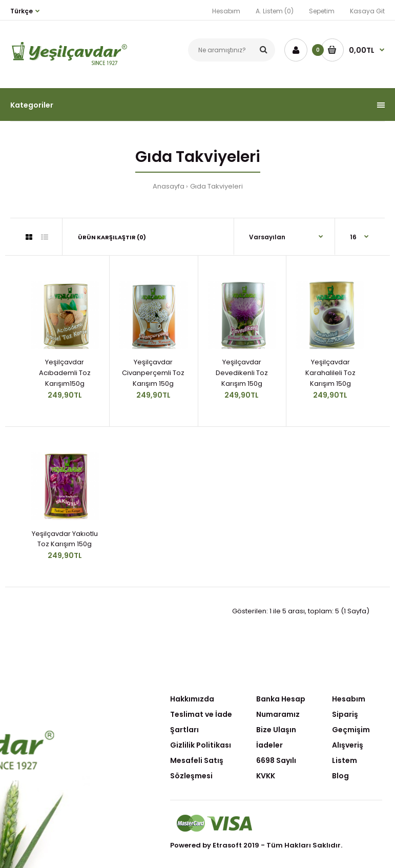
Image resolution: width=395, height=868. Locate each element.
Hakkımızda (192, 699)
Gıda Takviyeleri (216, 186)
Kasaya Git (367, 11)
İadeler (269, 745)
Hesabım (226, 11)
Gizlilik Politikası (201, 745)
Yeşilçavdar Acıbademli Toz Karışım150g (65, 373)
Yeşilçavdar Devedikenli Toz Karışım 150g (242, 373)
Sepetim (322, 11)
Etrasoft (227, 845)
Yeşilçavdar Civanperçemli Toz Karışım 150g (153, 373)
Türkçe (22, 11)
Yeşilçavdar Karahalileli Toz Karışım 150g (330, 373)
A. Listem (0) (275, 11)
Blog (340, 776)
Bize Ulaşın (276, 730)
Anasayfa (169, 186)
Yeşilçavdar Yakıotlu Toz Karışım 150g (65, 539)
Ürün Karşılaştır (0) (112, 237)
